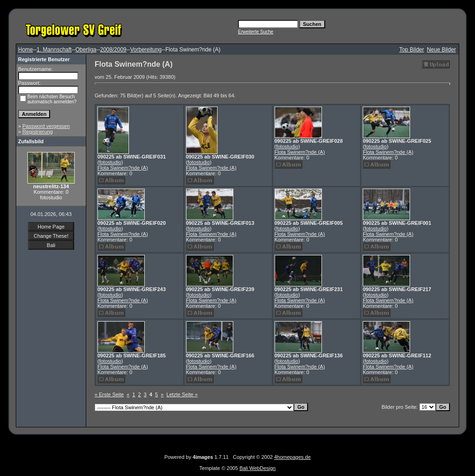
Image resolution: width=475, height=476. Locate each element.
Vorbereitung (146, 50)
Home (26, 50)
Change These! (51, 236)
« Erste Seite (109, 394)
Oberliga (86, 50)
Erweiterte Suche (256, 32)
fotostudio (110, 162)
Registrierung (37, 132)
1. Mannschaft (54, 50)
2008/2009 (113, 50)
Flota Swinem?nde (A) (123, 168)
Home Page (51, 227)
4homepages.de (292, 457)
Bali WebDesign (257, 468)
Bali (51, 245)
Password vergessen (46, 126)
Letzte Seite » (182, 394)
